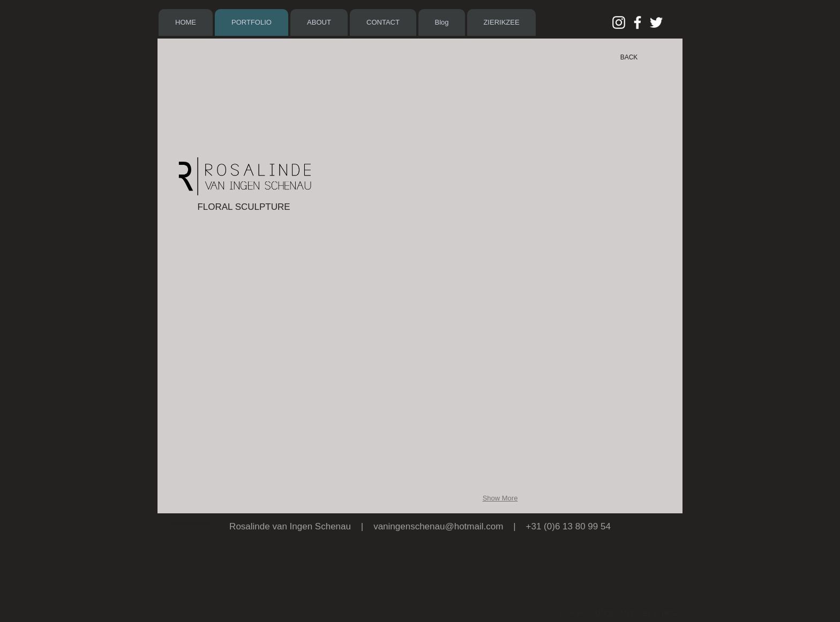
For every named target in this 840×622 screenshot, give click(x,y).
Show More (500, 498)
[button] (381, 135)
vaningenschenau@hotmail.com (438, 526)
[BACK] (629, 57)
